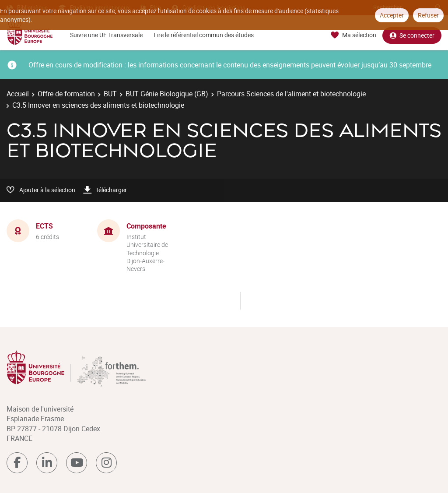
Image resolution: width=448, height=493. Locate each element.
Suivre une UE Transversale (106, 35)
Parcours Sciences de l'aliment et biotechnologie (291, 94)
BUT (110, 94)
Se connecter (412, 35)
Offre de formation (66, 94)
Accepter (392, 15)
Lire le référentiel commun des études (204, 35)
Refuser (428, 15)
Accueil (18, 94)
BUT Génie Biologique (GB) (167, 94)
